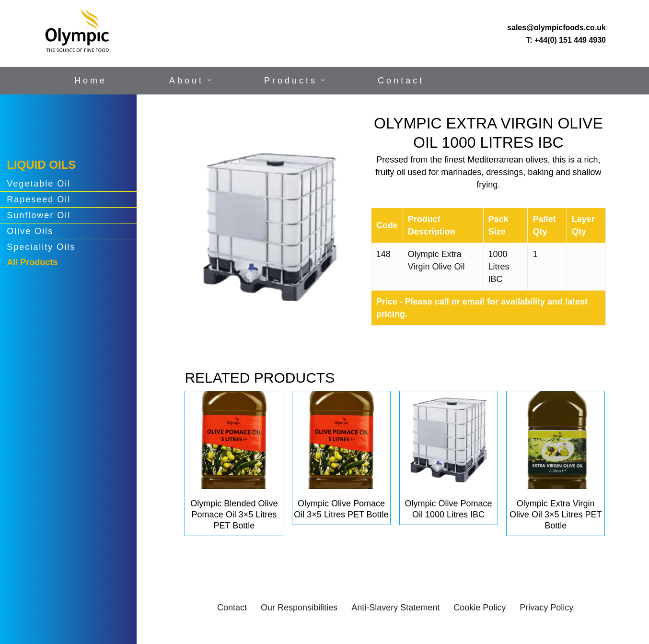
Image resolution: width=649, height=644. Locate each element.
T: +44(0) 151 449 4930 (566, 40)
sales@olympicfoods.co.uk (556, 28)
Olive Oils (30, 231)
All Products (32, 262)
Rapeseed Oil (39, 199)
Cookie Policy (480, 608)
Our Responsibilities (299, 608)
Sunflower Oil (39, 215)
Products (291, 81)
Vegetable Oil (39, 184)
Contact (401, 81)
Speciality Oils (41, 247)
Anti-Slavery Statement (395, 608)
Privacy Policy (546, 608)
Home (91, 81)
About (186, 81)
